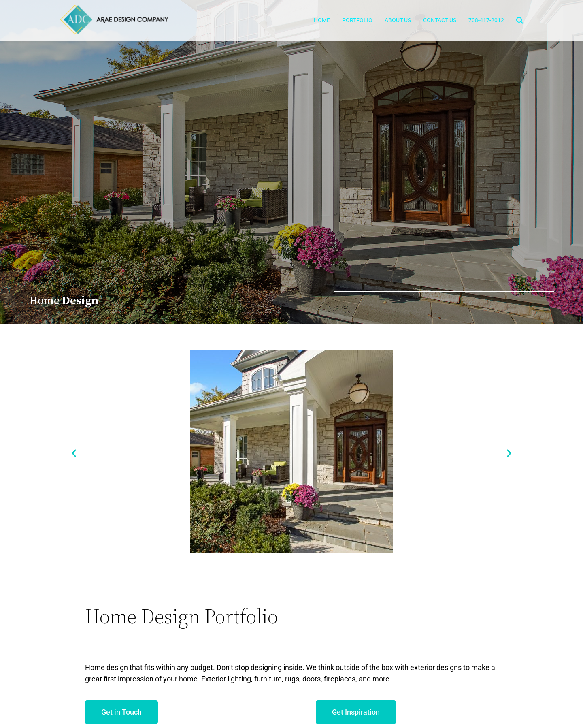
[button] (74, 453)
